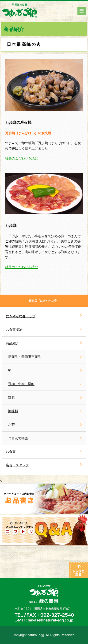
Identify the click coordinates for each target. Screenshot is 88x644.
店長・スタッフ (17, 465)
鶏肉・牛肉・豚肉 (21, 384)
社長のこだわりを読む (22, 158)
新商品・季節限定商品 (25, 357)
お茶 (11, 425)
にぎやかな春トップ (21, 316)
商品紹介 (12, 343)
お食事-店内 (15, 330)
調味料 (13, 411)
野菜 (11, 397)
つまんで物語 (18, 438)
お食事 (11, 452)
